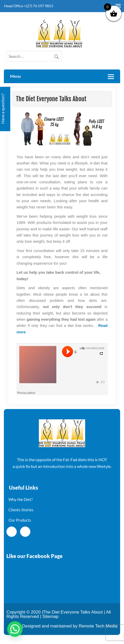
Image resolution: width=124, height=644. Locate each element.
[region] (62, 129)
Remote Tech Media (98, 626)
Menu (15, 76)
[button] (62, 129)
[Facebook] (12, 532)
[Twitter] (25, 532)
